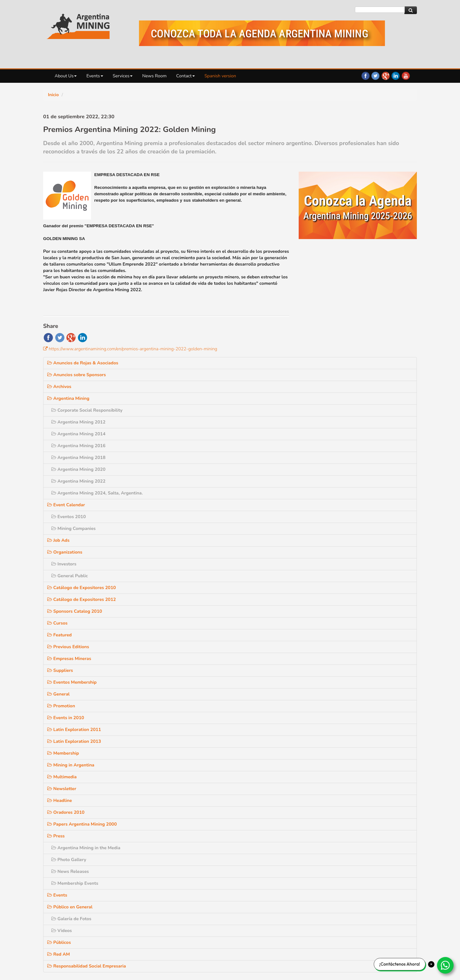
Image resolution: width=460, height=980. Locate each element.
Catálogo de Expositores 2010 (336, 482)
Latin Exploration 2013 (328, 636)
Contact (186, 76)
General (314, 589)
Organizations (319, 447)
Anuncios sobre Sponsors (331, 270)
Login (309, 951)
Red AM (314, 849)
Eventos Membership (326, 577)
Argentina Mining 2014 (333, 329)
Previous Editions (323, 542)
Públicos (314, 837)
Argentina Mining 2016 (333, 341)
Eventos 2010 (324, 412)
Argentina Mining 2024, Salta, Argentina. (350, 388)
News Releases (325, 766)
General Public (324, 471)
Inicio (53, 95)
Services (123, 76)
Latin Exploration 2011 (328, 624)
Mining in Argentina (325, 660)
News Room (154, 76)
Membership (318, 648)
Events (95, 76)
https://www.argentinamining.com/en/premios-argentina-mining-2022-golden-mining (133, 349)
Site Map (189, 892)
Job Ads (314, 435)
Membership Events (330, 778)
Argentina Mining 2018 (333, 352)
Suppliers (315, 565)
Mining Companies (328, 423)
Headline (315, 695)
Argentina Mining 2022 (333, 376)
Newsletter (317, 684)
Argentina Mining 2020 (333, 364)
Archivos (314, 281)
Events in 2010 (321, 613)
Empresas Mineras (324, 553)
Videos (317, 825)
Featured (314, 530)
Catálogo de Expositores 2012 (336, 494)
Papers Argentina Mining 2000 (336, 719)
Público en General (324, 802)
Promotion (316, 601)
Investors (319, 459)
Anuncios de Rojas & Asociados (337, 258)
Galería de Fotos (326, 814)
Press (311, 731)
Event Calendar (321, 400)
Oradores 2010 (321, 707)
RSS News (319, 916)
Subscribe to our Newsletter (337, 925)
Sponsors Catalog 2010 (329, 506)
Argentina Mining (323, 293)
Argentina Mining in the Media (340, 743)
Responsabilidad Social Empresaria (340, 861)
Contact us (320, 934)
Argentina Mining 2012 (333, 317)
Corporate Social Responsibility (341, 305)
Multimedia (317, 672)
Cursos (313, 518)
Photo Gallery (324, 754)
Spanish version (220, 76)
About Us (66, 76)
